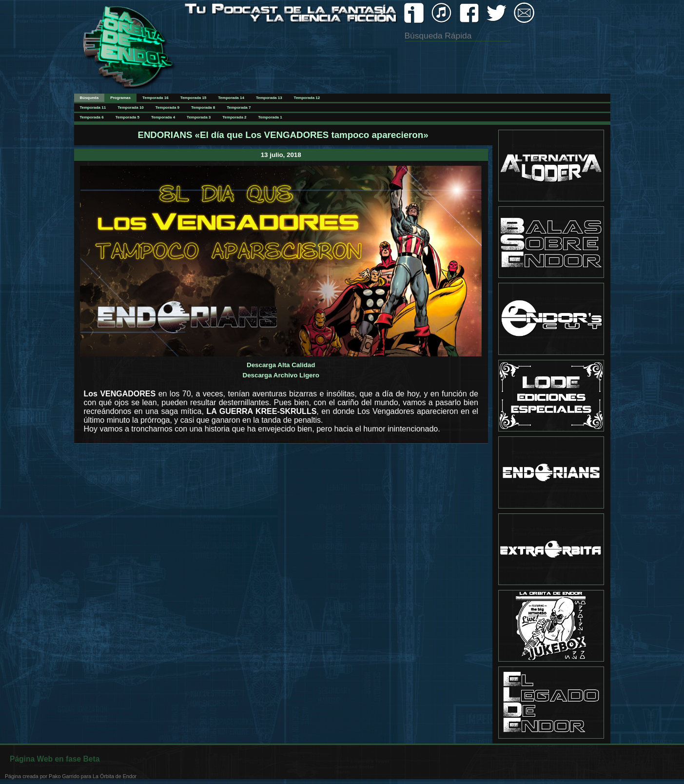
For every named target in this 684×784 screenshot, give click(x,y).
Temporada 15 (194, 98)
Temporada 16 (156, 98)
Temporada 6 (92, 117)
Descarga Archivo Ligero (281, 375)
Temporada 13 (269, 98)
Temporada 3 (199, 117)
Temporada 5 (127, 117)
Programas (120, 98)
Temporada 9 (167, 108)
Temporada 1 (270, 117)
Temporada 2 (234, 117)
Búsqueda (89, 98)
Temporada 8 (203, 108)
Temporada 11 (93, 108)
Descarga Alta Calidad (281, 365)
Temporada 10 (131, 108)
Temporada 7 (239, 108)
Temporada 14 (231, 98)
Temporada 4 (163, 117)
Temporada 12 (307, 98)
